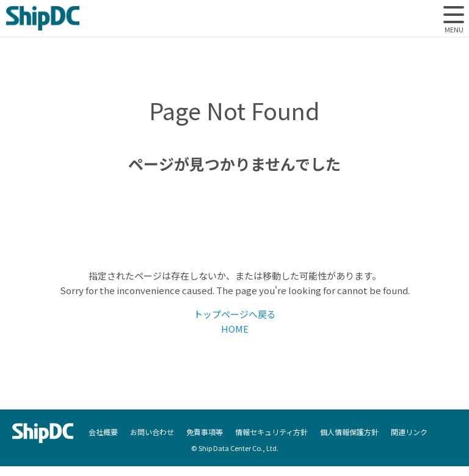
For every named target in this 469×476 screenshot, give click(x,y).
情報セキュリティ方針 (271, 432)
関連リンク (409, 432)
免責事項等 (205, 432)
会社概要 (103, 432)
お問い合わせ (152, 432)
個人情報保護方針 (349, 432)
